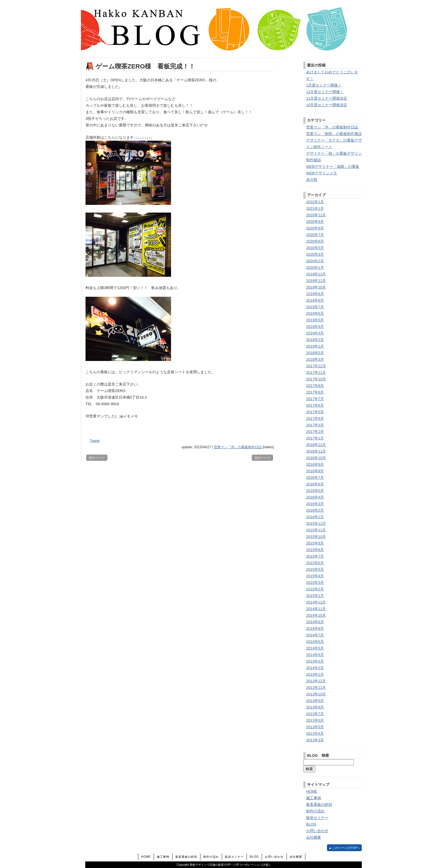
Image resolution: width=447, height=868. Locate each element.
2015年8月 (315, 550)
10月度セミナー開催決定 (327, 105)
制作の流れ (315, 811)
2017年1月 (315, 438)
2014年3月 (315, 661)
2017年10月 (316, 379)
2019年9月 (315, 294)
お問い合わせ (317, 831)
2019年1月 (315, 346)
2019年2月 (315, 340)
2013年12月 (316, 681)
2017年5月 (315, 412)
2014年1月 (315, 674)
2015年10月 (316, 537)
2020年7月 (315, 235)
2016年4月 (315, 497)
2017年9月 (315, 386)
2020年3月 (315, 254)
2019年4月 (315, 327)
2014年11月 (316, 609)
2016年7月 (315, 478)
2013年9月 (315, 701)
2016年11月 (316, 451)
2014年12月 (316, 602)
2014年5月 (315, 648)
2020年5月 (315, 248)
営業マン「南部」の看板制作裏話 (334, 134)
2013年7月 (315, 714)
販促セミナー (317, 818)
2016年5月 (315, 491)
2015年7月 (315, 556)
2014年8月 (315, 628)
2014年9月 (315, 622)
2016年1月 (315, 517)
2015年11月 (316, 530)
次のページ (262, 458)
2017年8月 (315, 392)
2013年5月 (315, 727)
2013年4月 (315, 733)
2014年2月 (315, 668)
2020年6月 (315, 241)
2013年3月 (315, 740)
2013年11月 (316, 688)
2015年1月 (315, 596)
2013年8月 (315, 707)
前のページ (97, 458)
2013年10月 (316, 694)
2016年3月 (315, 504)
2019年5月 (315, 320)
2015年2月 (315, 589)
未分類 (312, 180)
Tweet (95, 441)
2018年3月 (315, 359)
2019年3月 (315, 333)
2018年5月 (315, 353)
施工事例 (314, 798)
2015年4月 (315, 576)
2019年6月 (315, 313)
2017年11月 (316, 373)
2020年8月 (315, 228)
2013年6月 (315, 720)
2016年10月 (316, 458)
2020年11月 (316, 215)
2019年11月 (316, 281)
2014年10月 (316, 615)
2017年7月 (315, 399)
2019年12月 (316, 274)
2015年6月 (315, 563)
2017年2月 (315, 432)
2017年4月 (315, 418)
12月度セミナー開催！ (325, 92)
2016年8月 (315, 471)
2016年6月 (315, 484)
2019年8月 (315, 300)
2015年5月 (315, 569)
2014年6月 (315, 642)
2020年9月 (315, 222)
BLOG (311, 824)
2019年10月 (316, 287)
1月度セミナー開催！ (324, 85)
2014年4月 (315, 655)
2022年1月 (315, 202)
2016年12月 (316, 445)
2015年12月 (316, 523)
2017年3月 (315, 425)
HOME (312, 791)
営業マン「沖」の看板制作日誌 (238, 447)
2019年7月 (315, 307)
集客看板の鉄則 (319, 805)
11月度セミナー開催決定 (327, 98)
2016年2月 (315, 510)
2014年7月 (315, 635)
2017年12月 (316, 366)
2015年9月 (315, 543)
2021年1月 (315, 208)
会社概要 (314, 837)
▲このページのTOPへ (344, 848)
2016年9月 (315, 464)
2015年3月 (315, 583)
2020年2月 (315, 261)
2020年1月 (315, 268)
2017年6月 (315, 405)
